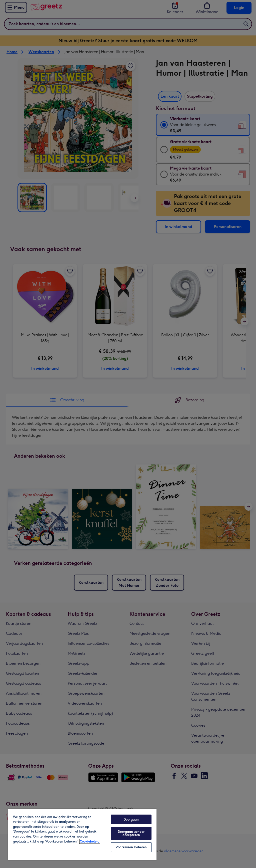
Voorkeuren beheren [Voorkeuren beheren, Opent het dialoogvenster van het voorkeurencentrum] (131, 847)
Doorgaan (131, 819)
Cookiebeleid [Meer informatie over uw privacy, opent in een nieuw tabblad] (90, 841)
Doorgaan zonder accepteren (131, 833)
